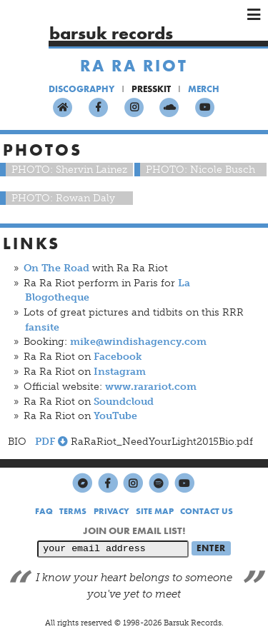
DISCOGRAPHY (81, 89)
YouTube (115, 416)
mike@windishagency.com (138, 342)
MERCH (204, 89)
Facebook (118, 357)
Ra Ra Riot (134, 66)
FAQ (44, 511)
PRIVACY (111, 511)
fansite (42, 327)
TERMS (73, 511)
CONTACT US (207, 511)
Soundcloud (124, 402)
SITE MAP (155, 511)
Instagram (120, 372)
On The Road (56, 268)
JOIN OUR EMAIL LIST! (134, 530)
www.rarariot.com (151, 387)
